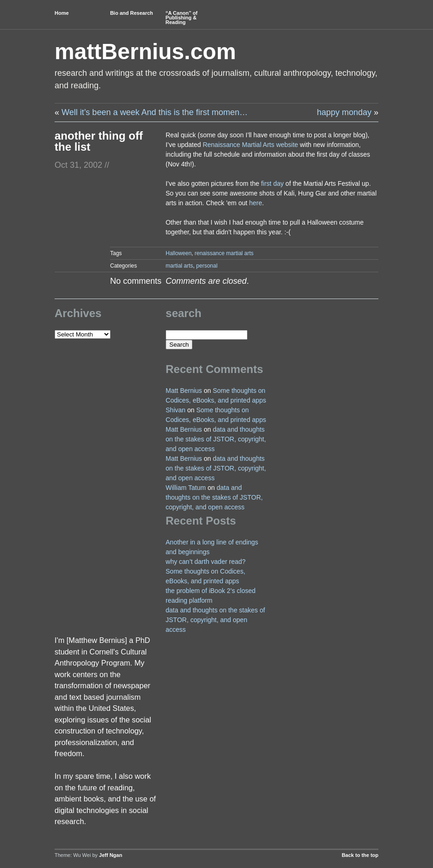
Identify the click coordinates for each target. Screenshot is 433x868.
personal (207, 266)
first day (272, 183)
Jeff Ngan (111, 855)
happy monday (344, 112)
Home (62, 13)
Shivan (176, 410)
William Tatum (186, 488)
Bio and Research (132, 13)
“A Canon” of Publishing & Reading (182, 18)
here (256, 203)
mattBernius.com (145, 52)
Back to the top (360, 855)
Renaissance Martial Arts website (250, 145)
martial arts (179, 266)
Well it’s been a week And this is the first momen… (155, 112)
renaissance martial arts (224, 253)
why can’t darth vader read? (206, 562)
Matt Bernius (184, 391)
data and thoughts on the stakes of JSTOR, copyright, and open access (216, 439)
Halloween (179, 253)
